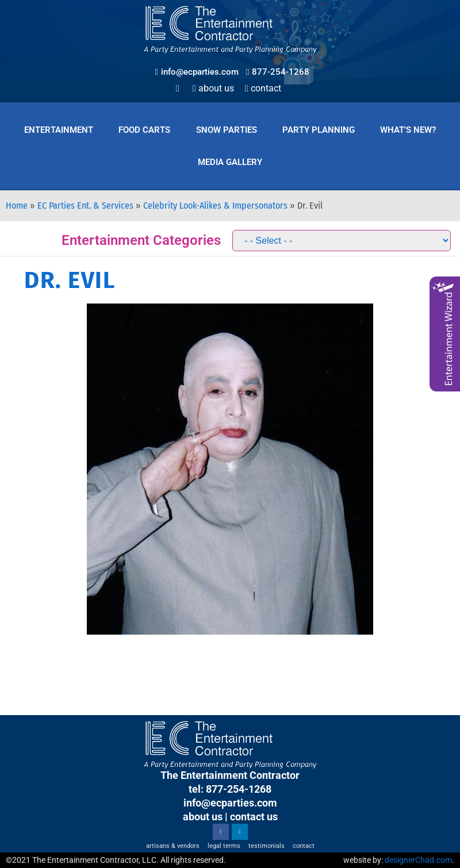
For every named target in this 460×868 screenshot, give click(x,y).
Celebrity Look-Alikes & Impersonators (215, 206)
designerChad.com (418, 860)
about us (203, 817)
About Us (213, 88)
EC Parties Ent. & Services (85, 206)
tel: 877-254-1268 (230, 789)
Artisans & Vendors (173, 846)
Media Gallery (230, 162)
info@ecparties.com (230, 803)
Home (17, 206)
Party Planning (319, 130)
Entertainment (59, 130)
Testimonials (267, 846)
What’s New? (408, 130)
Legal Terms (224, 846)
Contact (263, 88)
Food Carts (144, 130)
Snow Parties (227, 130)
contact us (254, 817)
